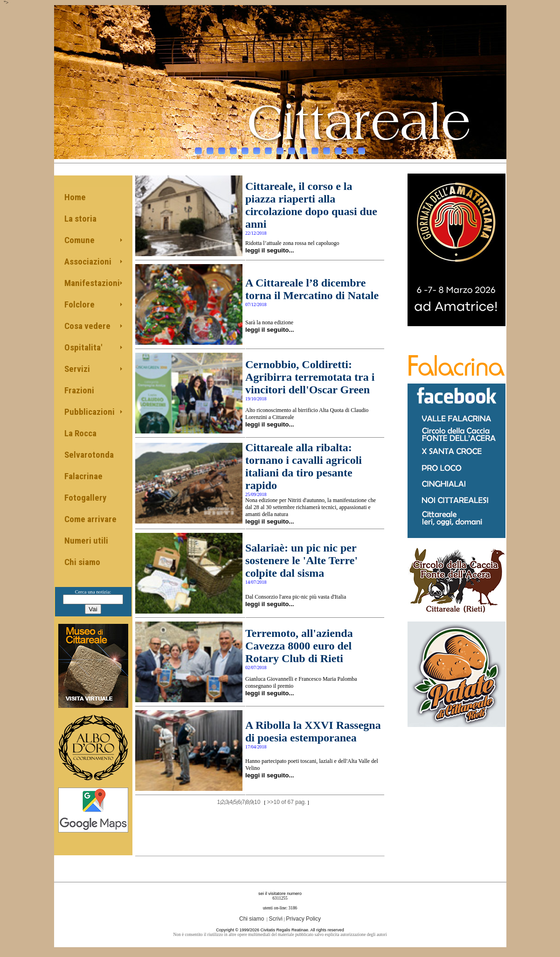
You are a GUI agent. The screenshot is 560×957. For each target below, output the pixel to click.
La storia (80, 219)
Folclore (80, 304)
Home (75, 197)
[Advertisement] (260, 824)
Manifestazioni (92, 283)
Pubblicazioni (90, 412)
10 (303, 148)
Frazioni (79, 390)
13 (338, 148)
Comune (80, 240)
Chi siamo (82, 562)
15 (362, 148)
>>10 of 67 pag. (287, 802)
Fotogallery (85, 498)
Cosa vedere (87, 326)
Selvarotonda (89, 455)
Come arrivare (90, 519)
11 (315, 148)
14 (350, 148)
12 (327, 148)
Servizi (77, 369)
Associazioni (88, 262)
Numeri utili (86, 541)
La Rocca (80, 433)
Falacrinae (83, 476)
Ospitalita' (83, 347)
